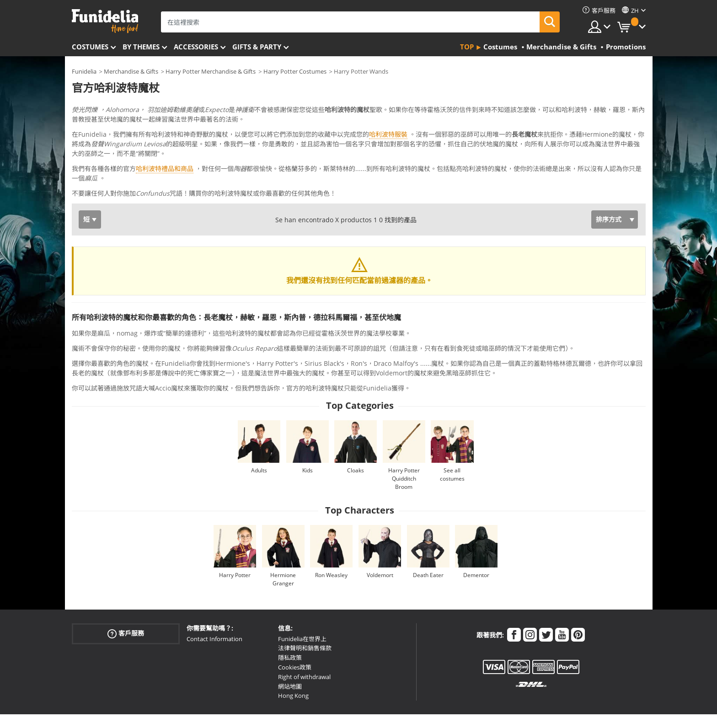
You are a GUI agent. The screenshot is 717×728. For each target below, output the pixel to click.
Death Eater (428, 537)
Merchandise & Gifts (131, 71)
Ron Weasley (331, 537)
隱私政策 (290, 620)
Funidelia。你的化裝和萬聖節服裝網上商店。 (105, 21)
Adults (259, 432)
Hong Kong (293, 658)
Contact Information (214, 601)
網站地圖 (290, 648)
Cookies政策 (295, 629)
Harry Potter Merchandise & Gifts (211, 71)
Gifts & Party (257, 47)
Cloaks (356, 432)
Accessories (196, 47)
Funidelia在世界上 (302, 601)
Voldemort (380, 537)
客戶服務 (126, 595)
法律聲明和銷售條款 (305, 610)
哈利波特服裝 (388, 134)
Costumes (90, 47)
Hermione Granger (283, 541)
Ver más (93, 154)
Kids (308, 432)
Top (467, 47)
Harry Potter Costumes (295, 71)
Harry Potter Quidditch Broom (404, 441)
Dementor (476, 537)
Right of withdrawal (304, 639)
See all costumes (452, 436)
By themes (141, 47)
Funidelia (84, 71)
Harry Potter (235, 537)
